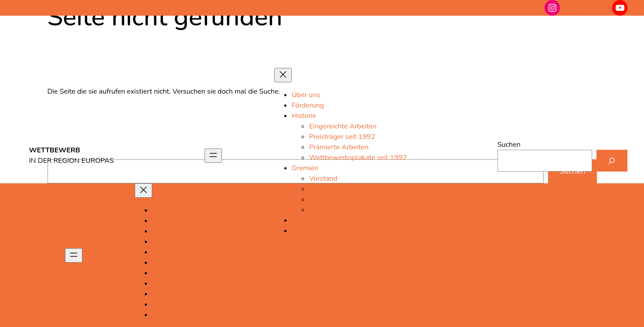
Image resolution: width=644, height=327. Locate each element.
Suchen (509, 145)
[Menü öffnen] (213, 156)
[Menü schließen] (283, 75)
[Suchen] (612, 160)
